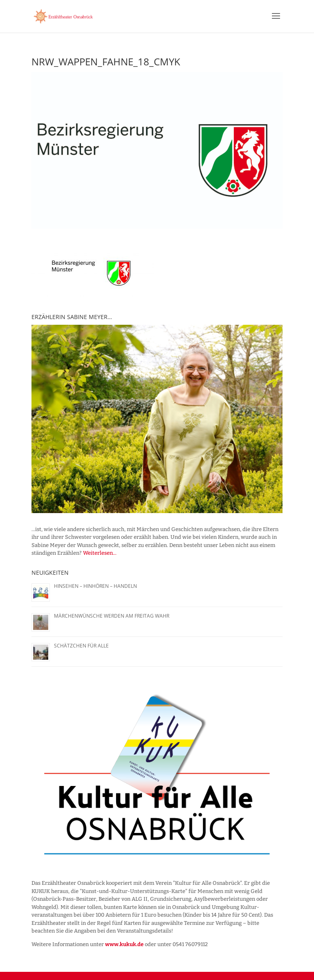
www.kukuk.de (124, 944)
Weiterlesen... (100, 553)
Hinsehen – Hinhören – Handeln (95, 586)
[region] (157, 419)
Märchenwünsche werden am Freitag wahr (112, 616)
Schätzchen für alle (81, 646)
